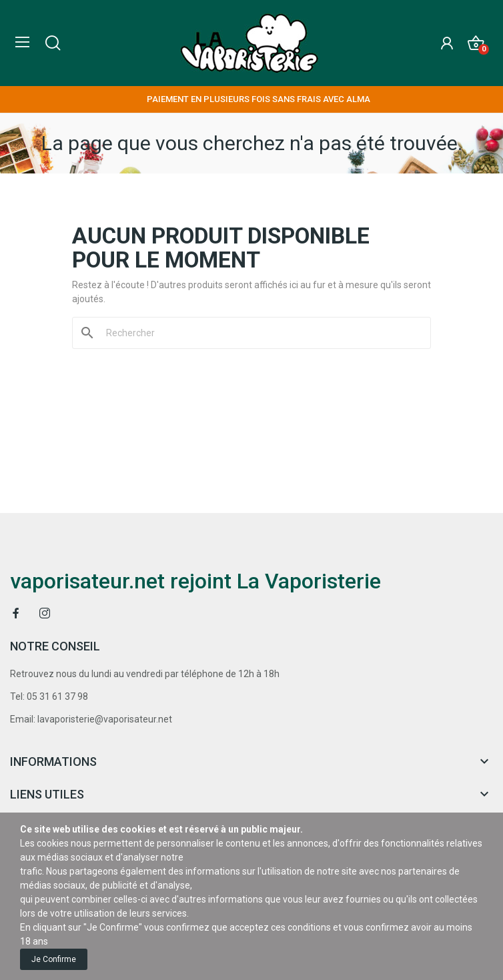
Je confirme (54, 959)
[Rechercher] (260, 333)
